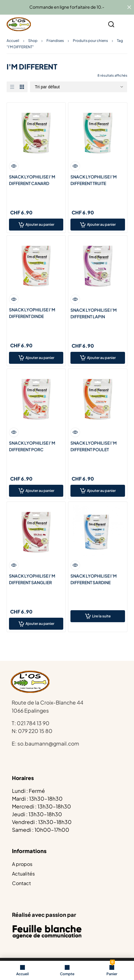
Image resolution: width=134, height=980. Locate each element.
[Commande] (78, 87)
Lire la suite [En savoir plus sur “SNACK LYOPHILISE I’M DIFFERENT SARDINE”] (101, 616)
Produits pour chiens (90, 41)
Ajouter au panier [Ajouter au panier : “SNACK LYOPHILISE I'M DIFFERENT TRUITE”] (101, 224)
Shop (33, 41)
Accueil (13, 41)
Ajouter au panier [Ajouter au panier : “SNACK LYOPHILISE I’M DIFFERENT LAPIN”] (101, 358)
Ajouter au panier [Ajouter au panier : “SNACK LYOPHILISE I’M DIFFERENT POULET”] (101, 491)
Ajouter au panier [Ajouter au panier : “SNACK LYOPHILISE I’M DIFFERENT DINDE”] (40, 358)
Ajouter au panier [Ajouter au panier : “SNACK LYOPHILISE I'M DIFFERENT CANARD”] (40, 224)
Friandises (55, 41)
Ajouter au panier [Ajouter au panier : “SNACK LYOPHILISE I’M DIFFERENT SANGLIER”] (40, 624)
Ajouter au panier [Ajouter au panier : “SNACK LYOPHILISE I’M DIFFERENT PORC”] (40, 491)
